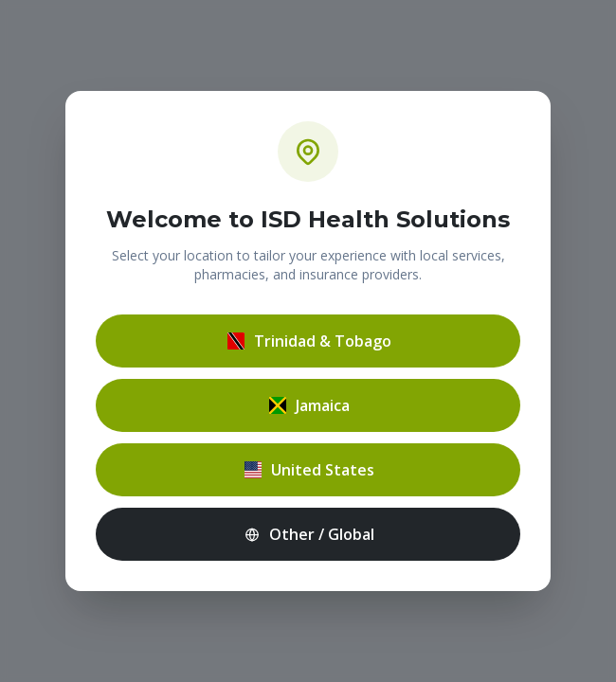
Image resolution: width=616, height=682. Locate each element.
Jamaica (308, 405)
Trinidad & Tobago (308, 341)
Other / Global (308, 534)
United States (308, 470)
